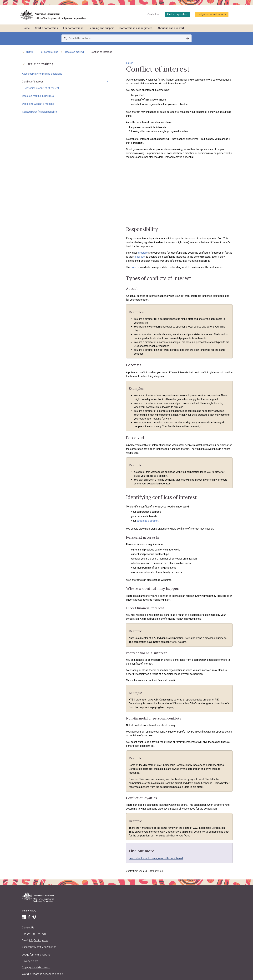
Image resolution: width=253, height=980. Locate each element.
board (99, 274)
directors (108, 260)
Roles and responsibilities (127, 855)
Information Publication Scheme (92, 940)
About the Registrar (85, 896)
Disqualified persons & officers (207, 871)
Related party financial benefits (39, 112)
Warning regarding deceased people (32, 929)
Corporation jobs (162, 867)
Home (26, 28)
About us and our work (171, 28)
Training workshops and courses (170, 851)
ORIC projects (82, 924)
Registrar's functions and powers (92, 900)
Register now (82, 874)
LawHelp (157, 871)
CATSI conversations (164, 863)
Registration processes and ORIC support (92, 860)
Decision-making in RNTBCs (38, 97)
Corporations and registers (136, 28)
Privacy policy (30, 914)
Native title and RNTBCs (126, 863)
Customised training (163, 859)
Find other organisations (205, 859)
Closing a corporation (125, 883)
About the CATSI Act (85, 908)
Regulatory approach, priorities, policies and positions (91, 914)
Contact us (153, 14)
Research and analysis (204, 882)
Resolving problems (124, 875)
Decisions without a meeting (38, 104)
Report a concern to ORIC (166, 879)
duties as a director (113, 493)
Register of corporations (205, 847)
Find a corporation (177, 14)
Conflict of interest (32, 82)
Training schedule (162, 847)
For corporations (73, 28)
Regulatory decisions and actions (92, 928)
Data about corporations (205, 867)
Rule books (120, 851)
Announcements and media (89, 920)
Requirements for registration (90, 854)
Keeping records (122, 871)
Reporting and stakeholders (128, 847)
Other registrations (85, 870)
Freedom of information (87, 936)
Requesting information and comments (206, 876)
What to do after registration (89, 866)
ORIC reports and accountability (91, 932)
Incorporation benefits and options (89, 849)
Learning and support (101, 28)
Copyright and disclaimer (36, 920)
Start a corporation (46, 28)
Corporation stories (202, 863)
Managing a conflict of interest (42, 89)
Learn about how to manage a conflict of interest (121, 804)
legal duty (211, 260)
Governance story (162, 875)
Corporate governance (126, 879)
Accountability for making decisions (42, 74)
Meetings (119, 859)
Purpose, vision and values (89, 904)
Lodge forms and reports (212, 14)
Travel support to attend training (169, 855)
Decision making (74, 52)
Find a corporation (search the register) (207, 853)
